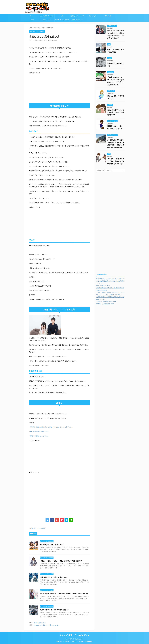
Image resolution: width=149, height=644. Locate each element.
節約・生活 (108, 16)
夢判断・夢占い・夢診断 (62, 20)
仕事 (62, 16)
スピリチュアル (47, 20)
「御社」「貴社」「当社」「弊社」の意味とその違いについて (61, 561)
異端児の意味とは (40, 623)
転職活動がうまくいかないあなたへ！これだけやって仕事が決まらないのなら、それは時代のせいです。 (110, 281)
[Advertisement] (45, 87)
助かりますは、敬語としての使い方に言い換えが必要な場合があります (64, 594)
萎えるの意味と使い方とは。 (40, 436)
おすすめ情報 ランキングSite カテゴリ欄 (47, 17)
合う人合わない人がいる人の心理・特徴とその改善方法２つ (116, 112)
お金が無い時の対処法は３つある (106, 301)
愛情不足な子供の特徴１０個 (105, 304)
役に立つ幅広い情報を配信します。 (74, 639)
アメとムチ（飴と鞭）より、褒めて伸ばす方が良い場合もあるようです (116, 161)
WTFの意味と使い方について (40, 432)
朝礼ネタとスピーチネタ (77, 16)
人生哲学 (32, 20)
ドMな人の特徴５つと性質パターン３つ (47, 625)
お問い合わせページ (77, 20)
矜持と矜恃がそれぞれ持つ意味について (53, 577)
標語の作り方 (93, 16)
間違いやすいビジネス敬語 (38, 528)
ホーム (32, 16)
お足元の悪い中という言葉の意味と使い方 (54, 610)
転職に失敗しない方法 (103, 286)
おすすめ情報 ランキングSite (74, 635)
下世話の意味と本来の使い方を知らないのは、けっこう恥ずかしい (52, 427)
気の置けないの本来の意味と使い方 (52, 545)
